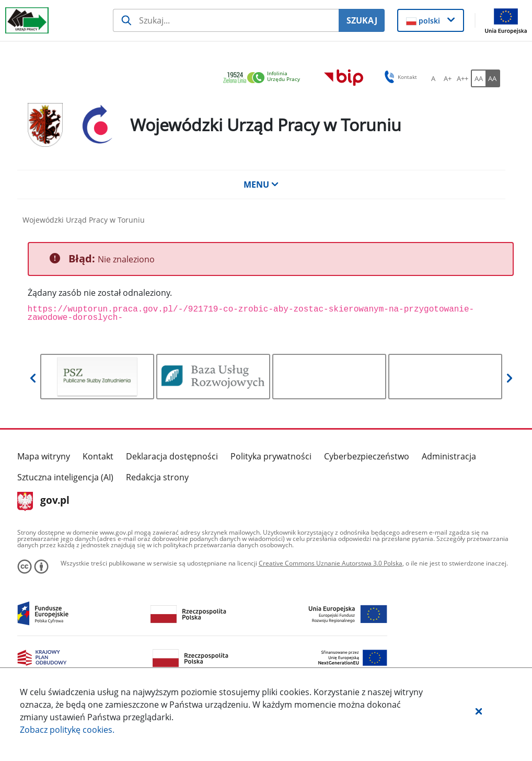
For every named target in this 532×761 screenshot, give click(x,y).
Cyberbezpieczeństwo (367, 456)
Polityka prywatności (271, 456)
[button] (479, 711)
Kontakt (98, 456)
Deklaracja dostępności (172, 456)
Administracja (449, 456)
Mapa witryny (44, 456)
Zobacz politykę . (67, 730)
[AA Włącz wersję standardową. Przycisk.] (478, 78)
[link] (264, 78)
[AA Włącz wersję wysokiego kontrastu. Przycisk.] (493, 78)
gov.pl (44, 501)
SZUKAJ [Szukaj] (362, 20)
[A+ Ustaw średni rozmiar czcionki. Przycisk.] (448, 78)
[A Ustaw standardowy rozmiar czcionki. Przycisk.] (433, 78)
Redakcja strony (157, 477)
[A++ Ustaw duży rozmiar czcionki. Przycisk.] (462, 78)
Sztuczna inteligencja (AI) (65, 477)
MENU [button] (261, 185)
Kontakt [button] (399, 77)
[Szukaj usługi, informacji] (226, 20)
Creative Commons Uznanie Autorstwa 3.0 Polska (331, 563)
